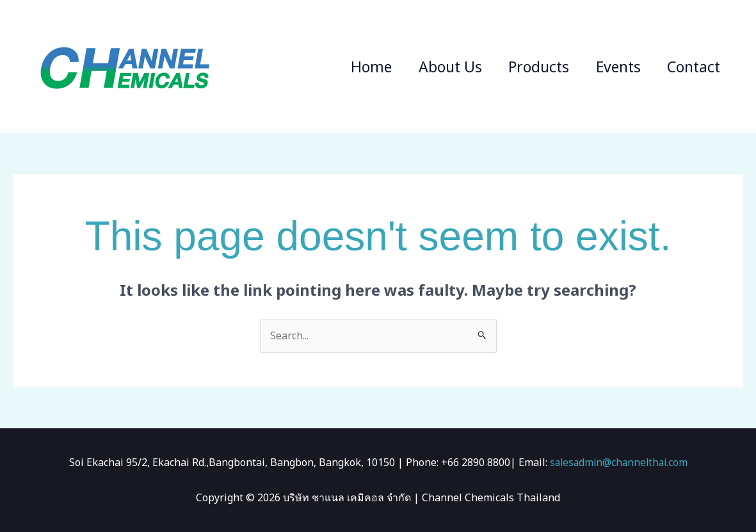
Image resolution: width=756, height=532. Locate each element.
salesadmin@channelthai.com (619, 462)
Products (532, 67)
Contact (692, 67)
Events (614, 67)
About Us (440, 67)
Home (358, 67)
